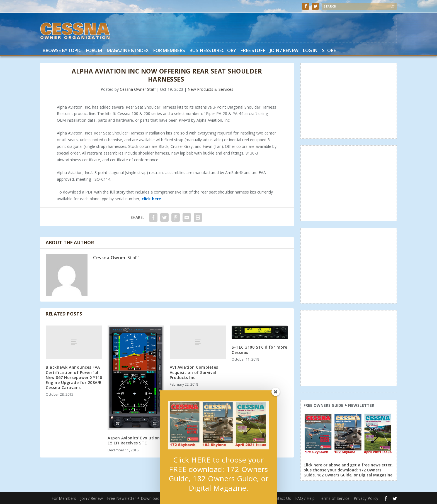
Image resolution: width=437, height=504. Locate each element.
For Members (169, 51)
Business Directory (213, 51)
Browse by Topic (62, 51)
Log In (310, 51)
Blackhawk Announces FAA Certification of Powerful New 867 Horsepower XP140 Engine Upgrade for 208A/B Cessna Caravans (74, 377)
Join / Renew (284, 51)
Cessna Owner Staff (138, 89)
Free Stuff (253, 51)
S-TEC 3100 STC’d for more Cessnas (259, 350)
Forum (94, 51)
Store (329, 51)
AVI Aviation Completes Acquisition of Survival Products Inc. (194, 372)
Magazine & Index (128, 51)
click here (151, 199)
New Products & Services (210, 89)
